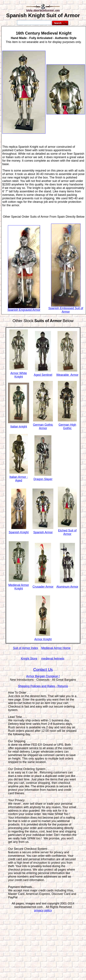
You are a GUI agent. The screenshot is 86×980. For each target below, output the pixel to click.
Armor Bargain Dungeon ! (43, 676)
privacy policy (43, 910)
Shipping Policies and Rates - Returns (43, 686)
